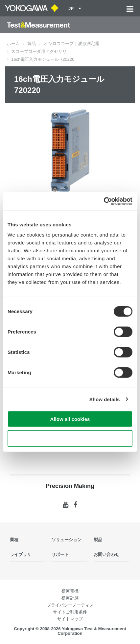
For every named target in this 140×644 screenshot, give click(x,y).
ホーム (13, 44)
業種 (14, 540)
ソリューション (67, 540)
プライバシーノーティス (70, 605)
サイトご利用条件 (70, 612)
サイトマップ (70, 619)
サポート (60, 554)
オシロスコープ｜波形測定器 (71, 44)
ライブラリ (21, 554)
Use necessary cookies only (70, 438)
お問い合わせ (106, 554)
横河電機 (70, 591)
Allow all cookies (70, 419)
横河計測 (70, 598)
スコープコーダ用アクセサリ (39, 51)
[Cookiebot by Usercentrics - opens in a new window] (104, 201)
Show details (105, 399)
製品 (32, 44)
